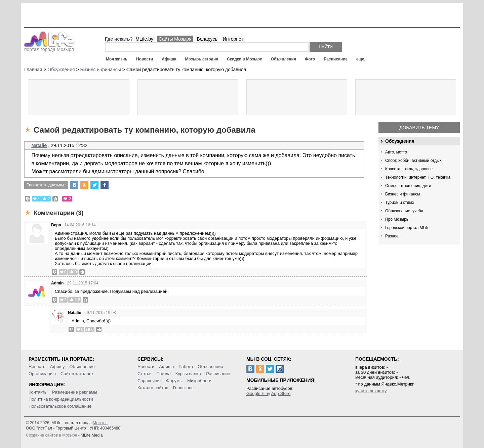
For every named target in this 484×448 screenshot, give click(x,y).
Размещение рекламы (75, 392)
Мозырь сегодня (202, 59)
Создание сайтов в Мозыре (51, 435)
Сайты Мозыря (175, 39)
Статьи (145, 374)
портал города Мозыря (50, 47)
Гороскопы (184, 388)
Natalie (39, 145)
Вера (56, 225)
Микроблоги (199, 381)
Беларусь (207, 39)
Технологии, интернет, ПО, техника (418, 177)
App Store (281, 393)
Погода (164, 374)
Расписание (336, 59)
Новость (37, 367)
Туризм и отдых (400, 203)
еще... (362, 59)
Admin (57, 283)
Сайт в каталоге (77, 374)
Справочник (150, 381)
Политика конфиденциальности (61, 399)
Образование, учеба (404, 211)
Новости (145, 59)
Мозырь (100, 423)
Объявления (284, 59)
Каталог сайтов (153, 388)
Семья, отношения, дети (408, 186)
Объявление (82, 367)
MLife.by (144, 39)
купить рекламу (371, 391)
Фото (310, 59)
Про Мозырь (397, 219)
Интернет (233, 39)
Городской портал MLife (407, 228)
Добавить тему (419, 128)
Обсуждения (400, 141)
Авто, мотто (396, 152)
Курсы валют (189, 374)
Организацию (42, 374)
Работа (186, 367)
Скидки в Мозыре (244, 59)
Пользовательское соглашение (60, 406)
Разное (392, 236)
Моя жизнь (117, 59)
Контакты (38, 392)
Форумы (174, 381)
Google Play (258, 393)
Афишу (57, 367)
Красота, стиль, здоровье (409, 169)
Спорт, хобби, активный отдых (413, 161)
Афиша (169, 59)
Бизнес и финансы (403, 194)
